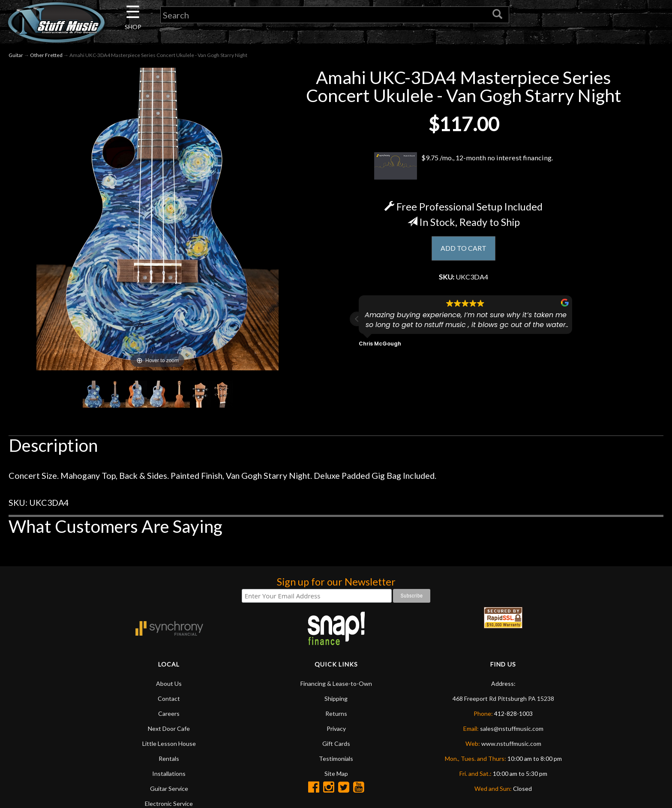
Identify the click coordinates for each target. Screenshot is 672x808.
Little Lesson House (169, 743)
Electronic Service (169, 803)
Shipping (336, 698)
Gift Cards (336, 743)
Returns (336, 713)
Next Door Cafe (169, 728)
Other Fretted (46, 55)
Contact (169, 698)
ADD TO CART (463, 249)
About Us (169, 683)
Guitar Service (169, 788)
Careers (169, 713)
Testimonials (336, 758)
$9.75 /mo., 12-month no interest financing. (463, 166)
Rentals (169, 758)
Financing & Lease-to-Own (336, 683)
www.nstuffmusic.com (511, 743)
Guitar (16, 55)
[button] (357, 322)
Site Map (336, 773)
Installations (169, 773)
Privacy (336, 728)
